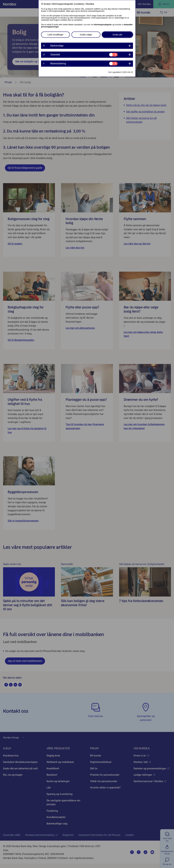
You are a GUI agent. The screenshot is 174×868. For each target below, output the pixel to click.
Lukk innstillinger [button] (55, 35)
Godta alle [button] (117, 35)
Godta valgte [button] (86, 35)
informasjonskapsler (103, 25)
